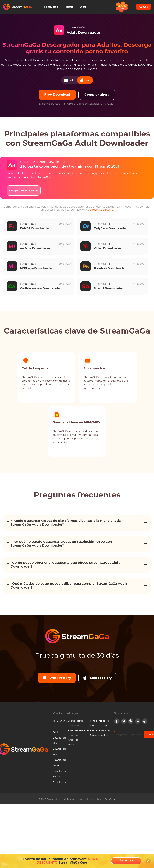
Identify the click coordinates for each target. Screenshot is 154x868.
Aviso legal (73, 740)
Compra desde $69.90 (24, 191)
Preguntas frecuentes (79, 730)
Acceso (144, 7)
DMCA (71, 745)
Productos (51, 7)
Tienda (69, 7)
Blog (83, 7)
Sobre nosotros (75, 721)
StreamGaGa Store (101, 210)
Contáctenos (74, 726)
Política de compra (99, 726)
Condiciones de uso (99, 721)
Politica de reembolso (101, 730)
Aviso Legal (74, 735)
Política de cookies (99, 735)
